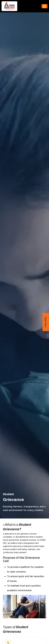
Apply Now (46, 322)
